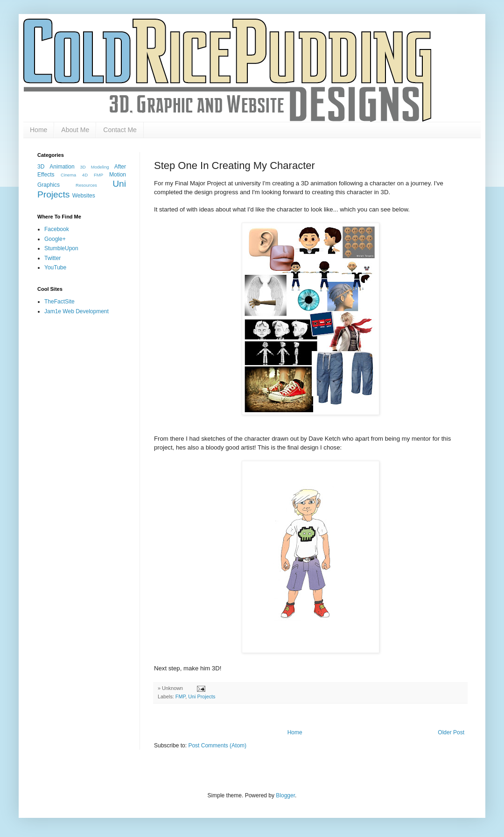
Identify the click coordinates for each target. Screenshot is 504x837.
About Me (75, 130)
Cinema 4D (74, 175)
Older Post (451, 732)
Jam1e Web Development (77, 311)
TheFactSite (59, 302)
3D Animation (56, 167)
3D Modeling (94, 167)
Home (38, 130)
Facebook (57, 229)
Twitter (52, 258)
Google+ (55, 239)
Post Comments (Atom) (217, 746)
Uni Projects (202, 696)
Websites (84, 196)
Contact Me (120, 130)
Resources (86, 185)
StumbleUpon (61, 248)
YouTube (55, 267)
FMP (180, 696)
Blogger (285, 795)
